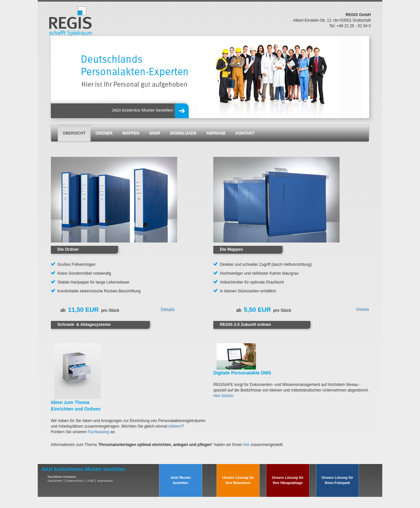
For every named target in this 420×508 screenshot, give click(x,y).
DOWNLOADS (183, 133)
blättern (175, 426)
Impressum (105, 481)
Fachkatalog (99, 432)
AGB (90, 481)
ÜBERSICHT (74, 133)
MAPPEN (131, 133)
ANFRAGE (216, 133)
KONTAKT (245, 133)
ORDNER (104, 133)
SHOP (155, 133)
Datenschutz (75, 481)
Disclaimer (55, 481)
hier (246, 445)
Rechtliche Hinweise (62, 477)
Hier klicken (223, 396)
